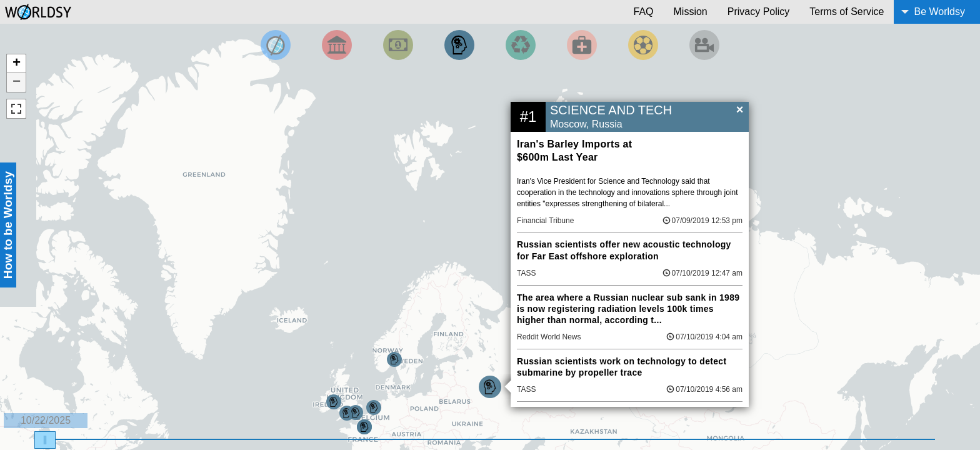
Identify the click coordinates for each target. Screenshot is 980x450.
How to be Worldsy (8, 225)
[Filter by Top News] (276, 45)
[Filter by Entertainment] (704, 45)
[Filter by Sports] (643, 45)
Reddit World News (549, 337)
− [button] (17, 82)
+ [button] (17, 64)
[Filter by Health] (582, 45)
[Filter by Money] (398, 45)
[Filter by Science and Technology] (459, 45)
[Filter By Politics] (337, 45)
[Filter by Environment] (521, 45)
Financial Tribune (545, 221)
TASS (526, 273)
